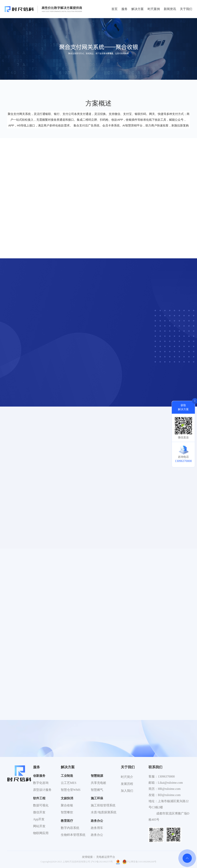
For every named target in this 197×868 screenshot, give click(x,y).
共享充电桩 (98, 783)
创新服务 (39, 776)
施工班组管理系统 (103, 805)
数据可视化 (41, 805)
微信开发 (39, 812)
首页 (114, 9)
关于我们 (186, 9)
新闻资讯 (170, 9)
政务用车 (97, 828)
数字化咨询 (41, 783)
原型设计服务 (42, 790)
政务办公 (97, 821)
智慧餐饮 (67, 812)
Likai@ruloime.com (170, 783)
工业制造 (67, 776)
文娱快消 (67, 798)
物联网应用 (41, 833)
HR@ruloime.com (169, 789)
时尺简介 (127, 777)
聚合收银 (67, 805)
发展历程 (127, 784)
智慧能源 (97, 776)
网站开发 (39, 826)
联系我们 (155, 767)
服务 (124, 9)
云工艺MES (69, 783)
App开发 (39, 819)
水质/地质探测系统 (104, 812)
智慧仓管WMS (71, 790)
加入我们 (127, 791)
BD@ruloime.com (169, 795)
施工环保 (97, 798)
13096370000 (166, 776)
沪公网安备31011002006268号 (139, 862)
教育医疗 (67, 821)
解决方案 (138, 9)
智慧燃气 (97, 790)
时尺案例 (154, 9)
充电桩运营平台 (106, 857)
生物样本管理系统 (73, 835)
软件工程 (39, 798)
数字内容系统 (70, 828)
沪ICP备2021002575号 (102, 862)
